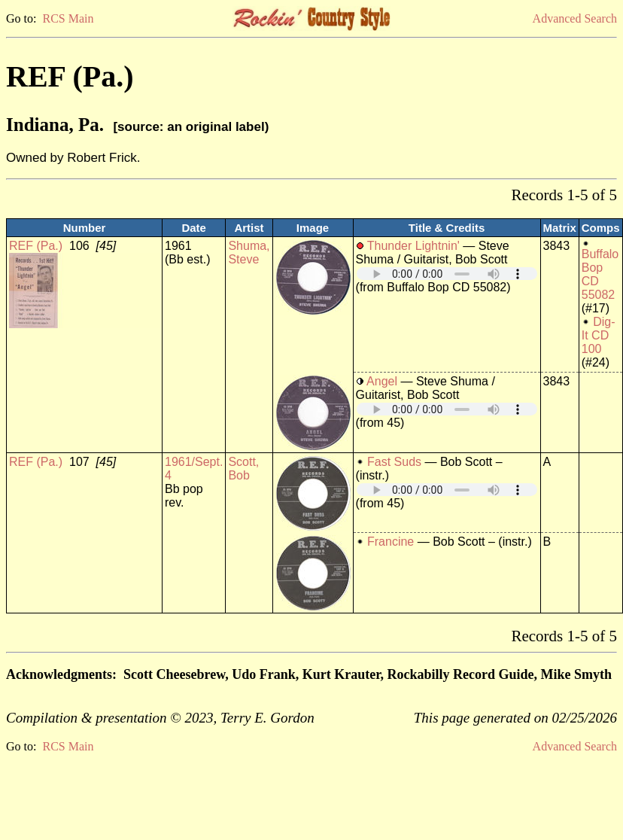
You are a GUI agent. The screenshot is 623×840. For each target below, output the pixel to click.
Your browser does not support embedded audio (447, 274)
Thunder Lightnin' (413, 246)
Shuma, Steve (249, 253)
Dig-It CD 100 (599, 335)
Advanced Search (575, 18)
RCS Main (68, 18)
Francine (391, 542)
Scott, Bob (243, 469)
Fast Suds (394, 462)
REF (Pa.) (36, 246)
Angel (382, 381)
